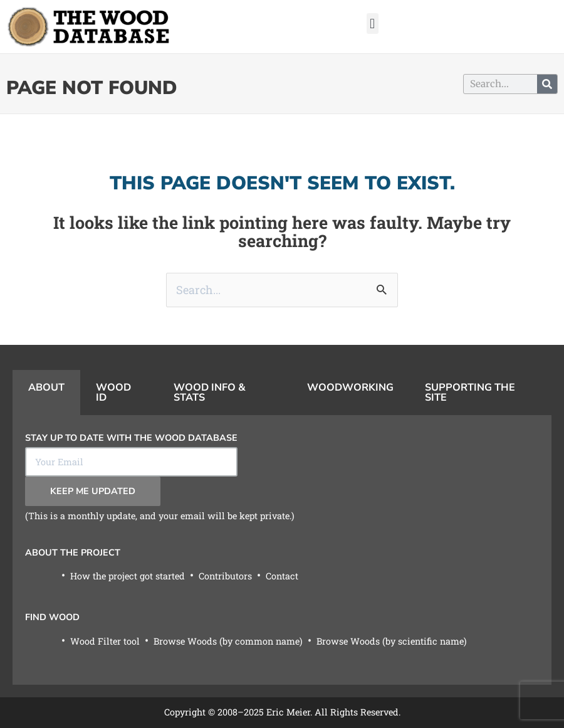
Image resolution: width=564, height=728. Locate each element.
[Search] (547, 84)
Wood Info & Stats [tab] (210, 393)
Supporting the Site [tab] (470, 393)
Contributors (225, 576)
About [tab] (46, 388)
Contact (282, 576)
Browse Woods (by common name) (228, 641)
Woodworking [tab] (350, 388)
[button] (373, 24)
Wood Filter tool (105, 641)
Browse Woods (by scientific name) (392, 641)
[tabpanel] (282, 550)
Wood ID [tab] (113, 393)
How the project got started (128, 576)
